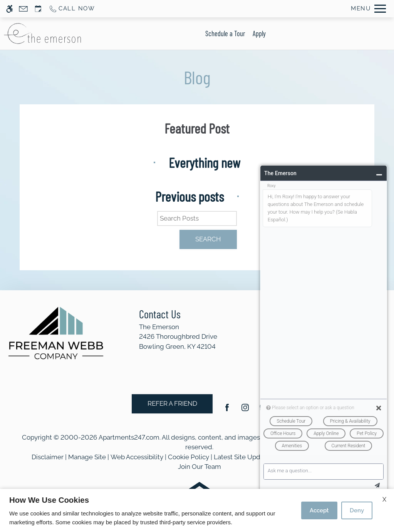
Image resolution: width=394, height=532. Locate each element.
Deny (357, 510)
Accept (319, 510)
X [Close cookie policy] (384, 499)
